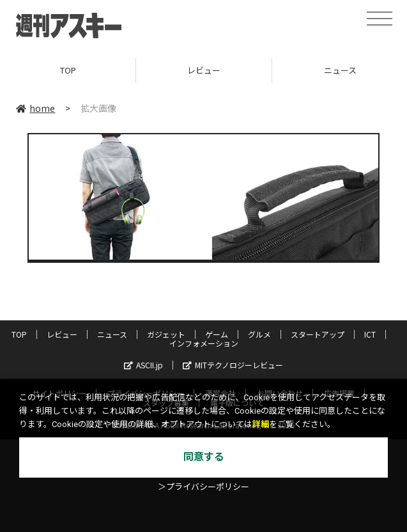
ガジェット (166, 334)
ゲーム (217, 334)
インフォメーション (204, 343)
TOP (68, 70)
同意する (204, 457)
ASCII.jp (143, 365)
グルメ (259, 334)
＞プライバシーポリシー (203, 487)
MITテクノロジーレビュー (233, 365)
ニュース (112, 334)
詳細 (261, 424)
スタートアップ (318, 334)
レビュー (204, 70)
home (35, 108)
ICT (370, 334)
